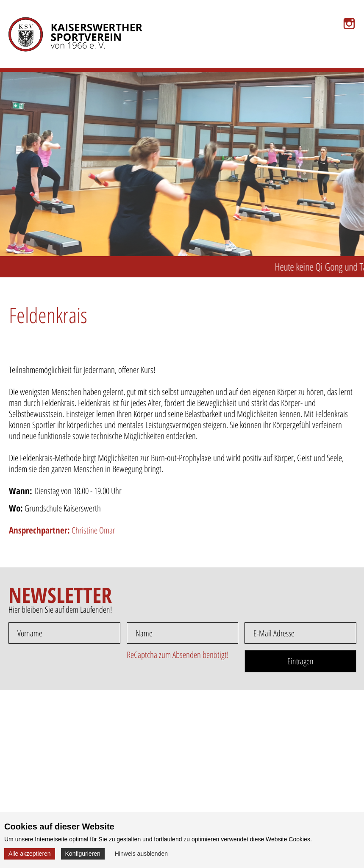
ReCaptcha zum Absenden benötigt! (178, 655)
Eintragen (300, 661)
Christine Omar (62, 530)
